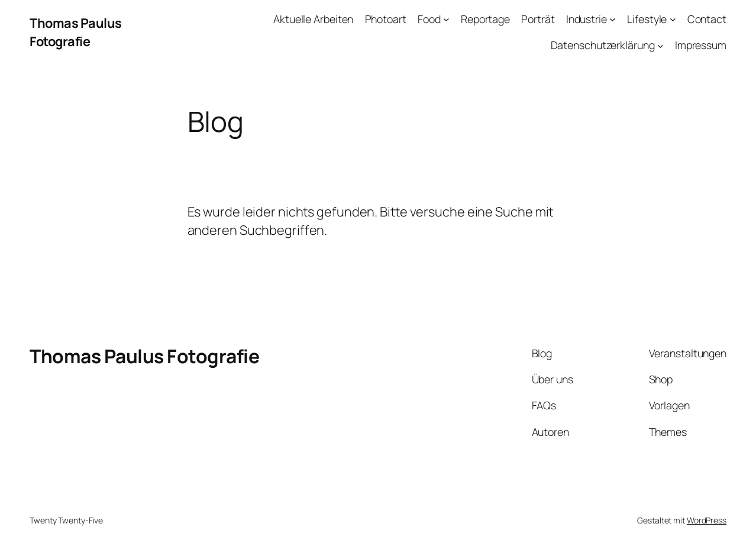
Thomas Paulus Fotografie (76, 32)
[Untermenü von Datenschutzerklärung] (660, 45)
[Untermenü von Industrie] (613, 19)
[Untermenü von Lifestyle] (673, 19)
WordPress (707, 520)
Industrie (587, 19)
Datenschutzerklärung (603, 45)
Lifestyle (647, 19)
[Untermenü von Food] (446, 19)
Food (429, 19)
